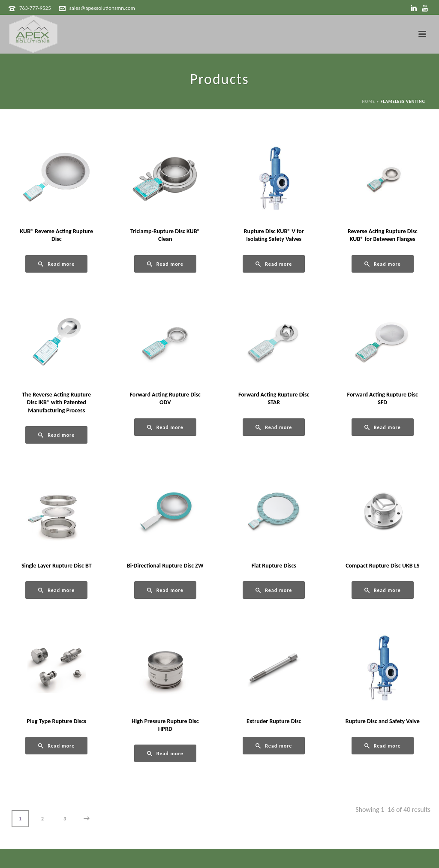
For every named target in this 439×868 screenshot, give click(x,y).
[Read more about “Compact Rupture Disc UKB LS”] (383, 590)
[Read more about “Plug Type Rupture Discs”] (56, 746)
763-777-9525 (35, 8)
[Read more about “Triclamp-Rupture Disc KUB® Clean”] (165, 264)
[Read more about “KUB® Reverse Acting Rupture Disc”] (56, 264)
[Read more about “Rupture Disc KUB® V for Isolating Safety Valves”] (274, 264)
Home (368, 101)
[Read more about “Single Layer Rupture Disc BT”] (56, 590)
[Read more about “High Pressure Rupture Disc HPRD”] (165, 753)
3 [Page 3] (65, 819)
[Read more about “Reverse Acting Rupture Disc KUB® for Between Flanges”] (383, 264)
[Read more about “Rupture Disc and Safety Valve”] (383, 746)
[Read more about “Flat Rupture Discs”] (274, 590)
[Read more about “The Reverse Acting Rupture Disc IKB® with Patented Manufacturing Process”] (56, 435)
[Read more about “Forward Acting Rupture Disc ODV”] (165, 427)
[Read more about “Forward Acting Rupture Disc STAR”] (274, 427)
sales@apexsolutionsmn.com (102, 8)
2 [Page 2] (42, 819)
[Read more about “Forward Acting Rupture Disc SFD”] (383, 427)
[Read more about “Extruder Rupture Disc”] (274, 746)
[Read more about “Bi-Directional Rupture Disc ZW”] (165, 590)
